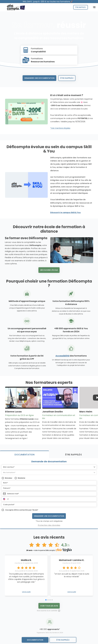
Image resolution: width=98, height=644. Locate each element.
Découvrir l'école (49, 270)
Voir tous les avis (49, 535)
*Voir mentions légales (60, 128)
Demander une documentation (39, 78)
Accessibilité (62, 356)
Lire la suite (26, 521)
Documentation (35, 640)
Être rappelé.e (81, 7)
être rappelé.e (63, 640)
